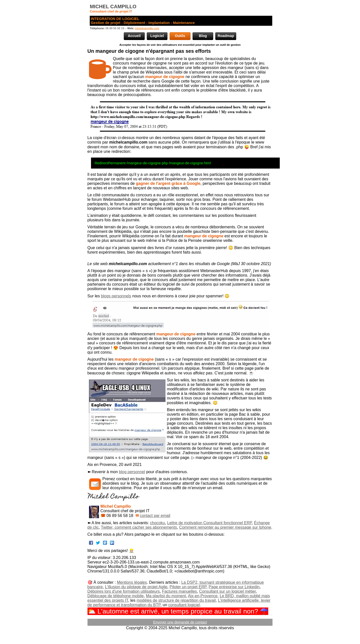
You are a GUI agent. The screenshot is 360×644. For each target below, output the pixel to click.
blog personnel (132, 472)
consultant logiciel (184, 605)
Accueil (134, 36)
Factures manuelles (179, 591)
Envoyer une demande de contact (180, 622)
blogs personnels (116, 296)
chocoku (157, 523)
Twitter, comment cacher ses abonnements (139, 527)
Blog (203, 36)
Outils (180, 36)
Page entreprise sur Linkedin (234, 587)
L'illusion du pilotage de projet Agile (136, 587)
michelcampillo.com (147, 28)
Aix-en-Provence (203, 596)
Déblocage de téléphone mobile (116, 596)
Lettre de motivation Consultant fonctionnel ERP (210, 523)
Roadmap (226, 36)
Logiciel (157, 36)
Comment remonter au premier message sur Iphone (225, 527)
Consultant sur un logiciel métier (227, 591)
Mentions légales (132, 582)
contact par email (155, 516)
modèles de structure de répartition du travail (176, 600)
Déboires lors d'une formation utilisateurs (124, 591)
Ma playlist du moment (166, 596)
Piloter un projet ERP (188, 587)
